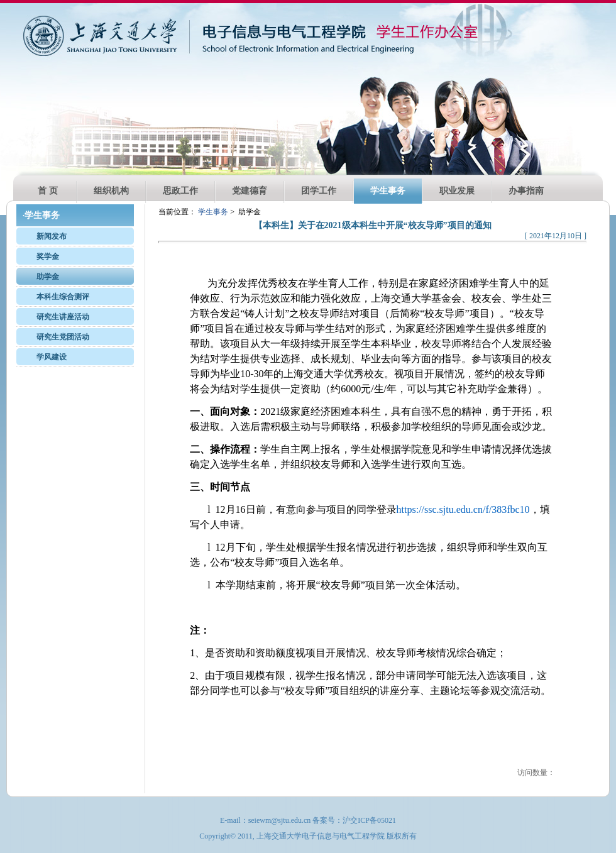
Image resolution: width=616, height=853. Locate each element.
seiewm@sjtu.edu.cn (280, 820)
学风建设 (52, 357)
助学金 (48, 277)
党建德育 (250, 191)
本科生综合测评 (63, 297)
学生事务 (388, 191)
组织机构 (111, 191)
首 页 (48, 191)
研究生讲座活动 (63, 317)
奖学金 (48, 256)
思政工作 (180, 191)
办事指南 (526, 191)
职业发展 (457, 191)
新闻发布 (52, 236)
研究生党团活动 (63, 337)
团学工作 (319, 191)
